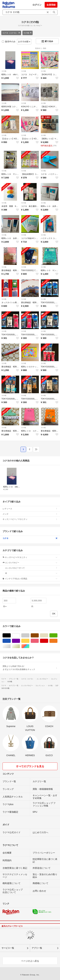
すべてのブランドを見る (30, 766)
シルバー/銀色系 (11, 646)
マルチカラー (29, 646)
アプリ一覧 (37, 948)
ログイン (37, 5)
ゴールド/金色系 (20, 646)
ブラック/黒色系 (11, 635)
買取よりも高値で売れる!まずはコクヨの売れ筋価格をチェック (30, 668)
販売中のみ (9, 42)
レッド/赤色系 (48, 641)
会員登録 (51, 5)
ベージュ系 (48, 635)
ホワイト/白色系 (20, 635)
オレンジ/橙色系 (57, 641)
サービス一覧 (8, 948)
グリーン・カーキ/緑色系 (57, 635)
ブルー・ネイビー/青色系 (11, 641)
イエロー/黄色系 (29, 641)
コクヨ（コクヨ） (11, 33)
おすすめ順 (24, 42)
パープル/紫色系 (20, 641)
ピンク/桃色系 (39, 641)
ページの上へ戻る (30, 961)
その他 (28, 33)
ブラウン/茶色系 (39, 635)
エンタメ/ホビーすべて (31, 568)
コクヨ (30, 538)
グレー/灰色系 (29, 635)
